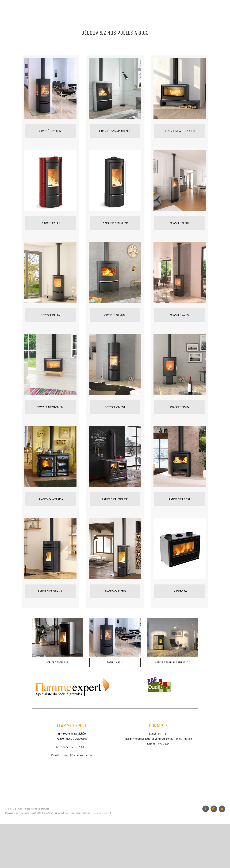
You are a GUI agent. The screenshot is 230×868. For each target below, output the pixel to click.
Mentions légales (101, 852)
